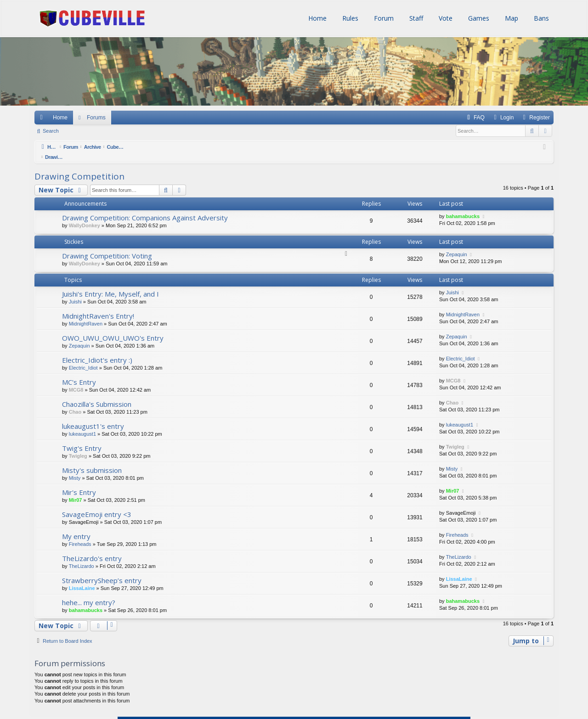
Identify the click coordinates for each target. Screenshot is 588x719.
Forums (96, 118)
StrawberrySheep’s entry (102, 570)
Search (51, 131)
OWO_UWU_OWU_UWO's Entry (113, 328)
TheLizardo (82, 556)
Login (78, 131)
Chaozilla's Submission (97, 394)
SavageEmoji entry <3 (97, 504)
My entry (76, 526)
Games (478, 18)
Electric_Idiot (83, 358)
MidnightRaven (86, 314)
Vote (445, 18)
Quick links (41, 118)
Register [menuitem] (540, 118)
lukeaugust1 (82, 424)
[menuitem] (475, 118)
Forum (383, 18)
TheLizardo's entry (92, 548)
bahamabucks (463, 206)
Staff (415, 18)
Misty (75, 468)
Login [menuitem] (507, 118)
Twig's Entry (82, 438)
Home (317, 18)
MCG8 (76, 380)
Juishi (75, 292)
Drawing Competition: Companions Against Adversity (145, 208)
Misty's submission (92, 460)
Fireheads (80, 534)
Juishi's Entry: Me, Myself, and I (110, 284)
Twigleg (78, 446)
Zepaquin (457, 244)
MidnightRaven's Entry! (98, 306)
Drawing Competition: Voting (107, 246)
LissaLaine (82, 578)
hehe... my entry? (89, 592)
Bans (540, 18)
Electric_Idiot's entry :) (97, 350)
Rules (349, 18)
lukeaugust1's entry (93, 416)
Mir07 (76, 490)
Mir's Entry (79, 482)
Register (107, 131)
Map (511, 18)
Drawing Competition (79, 166)
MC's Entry (79, 372)
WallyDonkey (85, 215)
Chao (75, 402)
